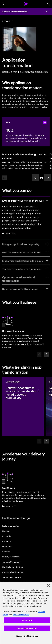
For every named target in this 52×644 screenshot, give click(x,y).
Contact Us (7, 541)
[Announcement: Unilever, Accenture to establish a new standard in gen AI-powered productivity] (23, 406)
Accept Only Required (27, 628)
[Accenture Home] (26, 4)
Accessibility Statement (13, 572)
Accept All (27, 620)
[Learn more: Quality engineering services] (9, 233)
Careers (6, 531)
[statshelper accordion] (45, 123)
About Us (6, 536)
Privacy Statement (11, 557)
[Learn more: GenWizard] (9, 506)
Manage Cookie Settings (27, 636)
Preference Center (11, 526)
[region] (26, 613)
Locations (7, 546)
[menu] (4, 4)
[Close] (49, 586)
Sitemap (6, 551)
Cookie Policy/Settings (13, 567)
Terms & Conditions (11, 562)
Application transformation (15, 11)
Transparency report (12, 577)
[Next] (46, 354)
